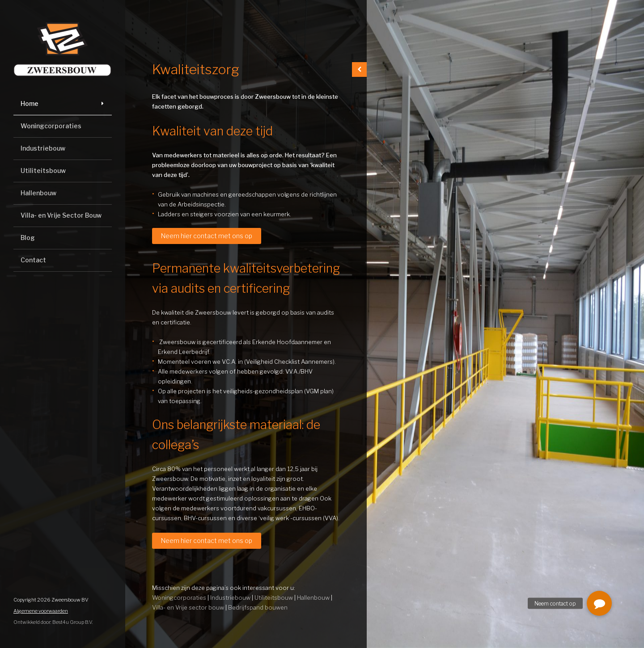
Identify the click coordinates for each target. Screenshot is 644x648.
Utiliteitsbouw (43, 170)
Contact (33, 260)
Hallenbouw (38, 193)
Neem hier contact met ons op (207, 236)
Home (30, 103)
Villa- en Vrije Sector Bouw (61, 215)
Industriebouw (43, 148)
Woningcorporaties (51, 126)
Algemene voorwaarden (41, 611)
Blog (28, 238)
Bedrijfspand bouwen (258, 607)
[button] (599, 603)
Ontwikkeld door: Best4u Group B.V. (53, 622)
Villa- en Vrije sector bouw (188, 607)
